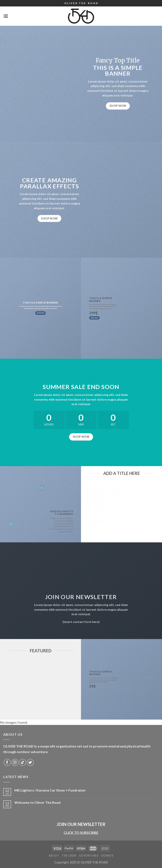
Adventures (89, 856)
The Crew (69, 856)
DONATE (107, 856)
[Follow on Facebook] (7, 762)
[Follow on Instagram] (15, 762)
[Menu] (6, 16)
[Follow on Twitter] (30, 762)
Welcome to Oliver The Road (37, 802)
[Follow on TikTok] (23, 762)
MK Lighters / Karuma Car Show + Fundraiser (50, 790)
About (54, 856)
